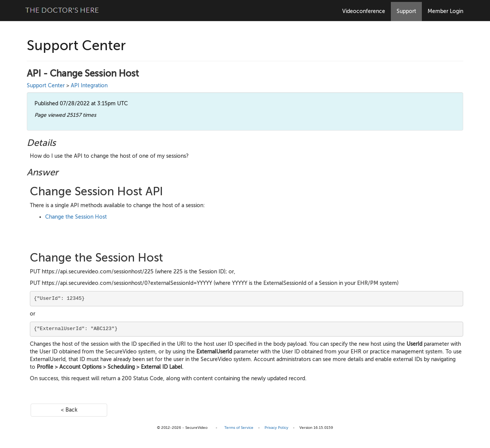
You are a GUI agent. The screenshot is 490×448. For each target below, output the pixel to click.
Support (406, 11)
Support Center (46, 86)
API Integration (89, 86)
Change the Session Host (76, 217)
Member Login (445, 11)
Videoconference (364, 11)
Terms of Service (239, 428)
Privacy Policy (276, 428)
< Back (69, 410)
